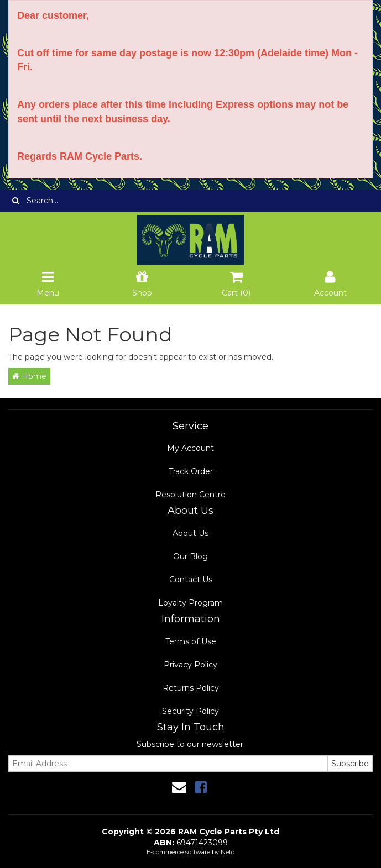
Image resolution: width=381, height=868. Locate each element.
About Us (190, 533)
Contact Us (191, 580)
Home (29, 376)
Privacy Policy (190, 665)
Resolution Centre (190, 495)
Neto (228, 852)
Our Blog (190, 556)
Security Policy (190, 711)
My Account (190, 448)
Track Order (191, 471)
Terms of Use (191, 641)
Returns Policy (191, 688)
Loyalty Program (190, 603)
